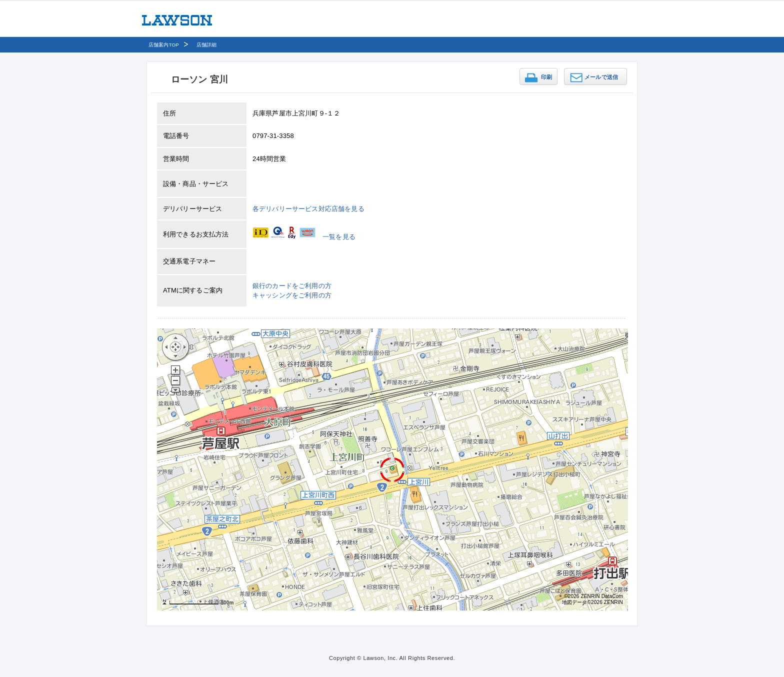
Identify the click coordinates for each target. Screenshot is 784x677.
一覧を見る (339, 237)
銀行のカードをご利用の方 (292, 286)
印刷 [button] (546, 77)
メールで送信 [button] (601, 77)
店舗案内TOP (164, 45)
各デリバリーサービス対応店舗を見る (308, 209)
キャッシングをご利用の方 (292, 295)
